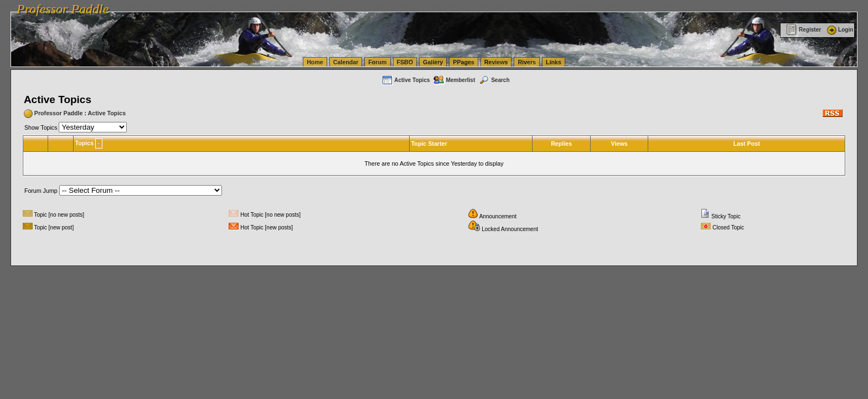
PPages (464, 62)
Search (494, 80)
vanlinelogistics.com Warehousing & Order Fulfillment (673, 6)
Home (315, 62)
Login (839, 30)
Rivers (527, 62)
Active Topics (405, 80)
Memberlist (454, 80)
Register (804, 30)
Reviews (496, 62)
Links (554, 62)
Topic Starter (429, 144)
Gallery (433, 62)
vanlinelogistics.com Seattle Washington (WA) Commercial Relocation (509, 6)
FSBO (405, 62)
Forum (377, 62)
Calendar (346, 62)
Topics (85, 143)
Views (619, 144)
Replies (561, 144)
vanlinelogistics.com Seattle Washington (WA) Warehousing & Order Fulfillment (313, 6)
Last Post (747, 144)
